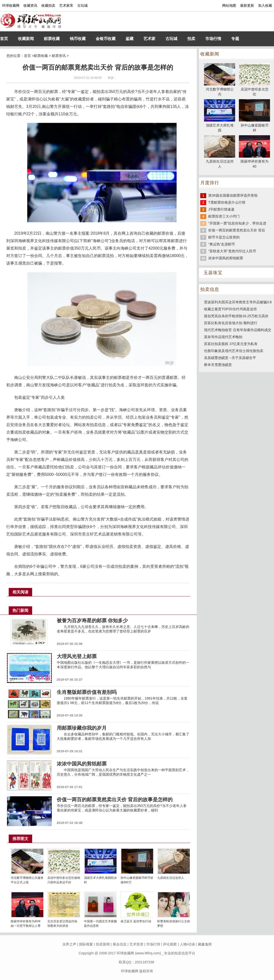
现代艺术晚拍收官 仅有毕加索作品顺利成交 (238, 330)
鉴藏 (130, 39)
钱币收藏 (78, 39)
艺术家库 (66, 5)
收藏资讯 (30, 5)
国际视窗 (86, 944)
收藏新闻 (26, 39)
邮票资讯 (59, 56)
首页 (4, 39)
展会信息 (120, 944)
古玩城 (82, 5)
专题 (235, 39)
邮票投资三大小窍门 (224, 216)
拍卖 (191, 39)
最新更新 (247, 5)
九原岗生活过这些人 (171, 878)
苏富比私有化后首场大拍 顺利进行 (231, 323)
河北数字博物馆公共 (220, 89)
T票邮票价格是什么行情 (227, 202)
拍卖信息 (210, 289)
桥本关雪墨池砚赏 (218, 365)
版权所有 (146, 971)
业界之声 (69, 944)
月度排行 (210, 183)
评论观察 (170, 944)
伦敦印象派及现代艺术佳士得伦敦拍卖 (234, 351)
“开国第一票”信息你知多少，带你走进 (237, 223)
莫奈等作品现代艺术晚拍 (223, 337)
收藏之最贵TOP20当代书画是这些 (230, 309)
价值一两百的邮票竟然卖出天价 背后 (237, 230)
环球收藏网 (11, 5)
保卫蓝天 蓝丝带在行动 (136, 921)
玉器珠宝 (213, 273)
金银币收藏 (106, 39)
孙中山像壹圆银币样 (254, 125)
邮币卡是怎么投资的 (224, 237)
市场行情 (213, 39)
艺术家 (149, 39)
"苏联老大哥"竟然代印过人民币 (232, 251)
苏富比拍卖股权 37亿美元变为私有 (231, 344)
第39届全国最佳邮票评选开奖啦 (233, 195)
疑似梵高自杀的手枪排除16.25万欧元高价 (236, 316)
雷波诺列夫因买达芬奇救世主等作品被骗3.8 (238, 302)
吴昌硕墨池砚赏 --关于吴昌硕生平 (230, 358)
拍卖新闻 (103, 944)
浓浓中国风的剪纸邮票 (226, 258)
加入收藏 (265, 5)
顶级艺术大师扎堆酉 (220, 125)
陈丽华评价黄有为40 (254, 161)
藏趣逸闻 (205, 944)
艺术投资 (137, 944)
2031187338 (144, 962)
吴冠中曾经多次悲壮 (254, 89)
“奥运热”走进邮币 (222, 244)
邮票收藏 (52, 39)
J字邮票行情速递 (221, 209)
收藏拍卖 (48, 5)
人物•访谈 (187, 944)
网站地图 (229, 5)
